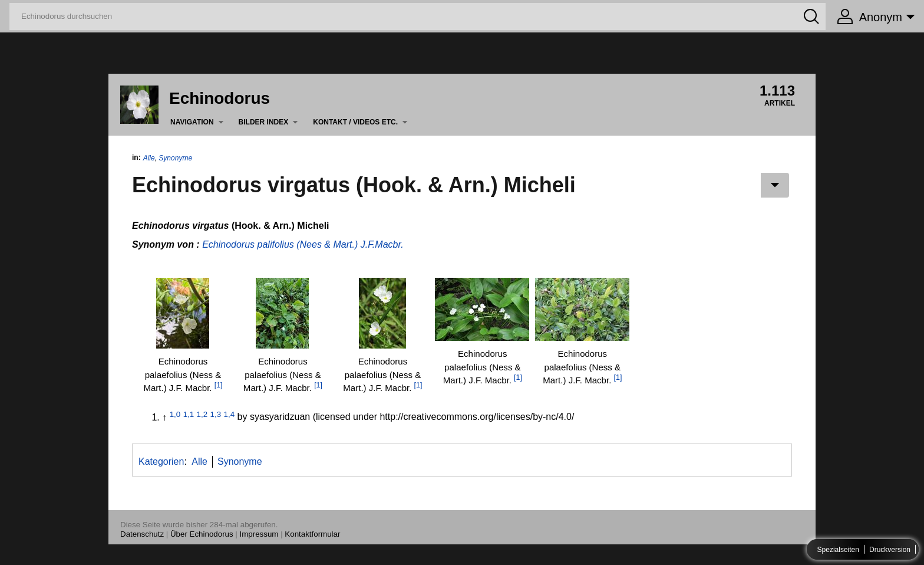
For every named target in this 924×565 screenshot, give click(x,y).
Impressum (259, 534)
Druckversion (890, 550)
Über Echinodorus (202, 534)
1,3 (216, 414)
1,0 (175, 414)
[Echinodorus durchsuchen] (418, 17)
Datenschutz (142, 534)
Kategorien (161, 461)
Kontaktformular (312, 534)
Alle (149, 158)
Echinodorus (220, 98)
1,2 (202, 414)
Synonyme (175, 158)
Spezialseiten (838, 550)
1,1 (189, 414)
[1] (219, 385)
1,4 (230, 414)
